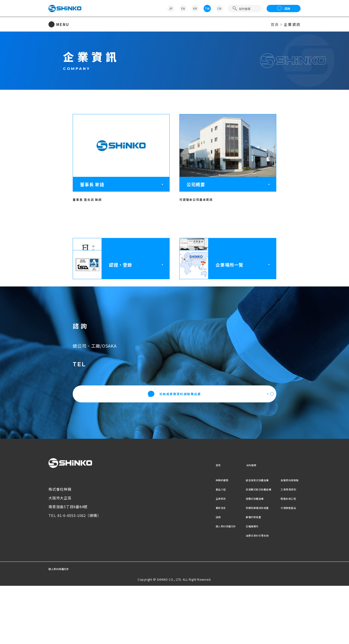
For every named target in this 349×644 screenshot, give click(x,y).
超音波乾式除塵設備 (243, 538)
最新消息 (192, 566)
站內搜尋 (233, 523)
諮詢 (284, 9)
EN (183, 8)
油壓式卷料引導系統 (243, 593)
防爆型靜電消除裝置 (243, 566)
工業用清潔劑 (286, 547)
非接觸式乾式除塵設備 (245, 547)
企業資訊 (192, 556)
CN (219, 8)
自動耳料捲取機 (288, 538)
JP (171, 8)
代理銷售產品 (286, 566)
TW (207, 8)
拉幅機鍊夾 (235, 584)
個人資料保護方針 (199, 584)
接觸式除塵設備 (239, 556)
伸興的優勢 (194, 538)
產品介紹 (192, 547)
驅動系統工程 (286, 556)
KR (195, 8)
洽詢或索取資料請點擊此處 (175, 452)
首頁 (275, 24)
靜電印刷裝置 (237, 575)
